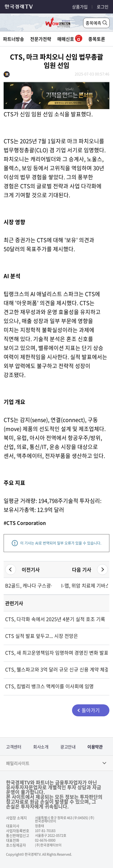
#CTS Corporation (25, 523)
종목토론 (97, 39)
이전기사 (31, 569)
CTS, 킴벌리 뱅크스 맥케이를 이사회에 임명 (49, 686)
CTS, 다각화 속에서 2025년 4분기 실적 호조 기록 (55, 619)
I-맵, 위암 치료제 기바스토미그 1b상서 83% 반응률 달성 (85, 585)
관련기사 (14, 603)
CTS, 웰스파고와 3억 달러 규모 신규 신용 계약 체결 (56, 669)
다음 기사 (82, 569)
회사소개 (41, 747)
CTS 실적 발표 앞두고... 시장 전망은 (42, 636)
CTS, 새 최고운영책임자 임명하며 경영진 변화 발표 (56, 652)
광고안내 (68, 747)
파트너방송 (14, 39)
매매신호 (70, 39)
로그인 (103, 7)
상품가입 (80, 7)
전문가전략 (41, 39)
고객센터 (14, 747)
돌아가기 (91, 710)
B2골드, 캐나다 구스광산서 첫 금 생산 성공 (28, 585)
